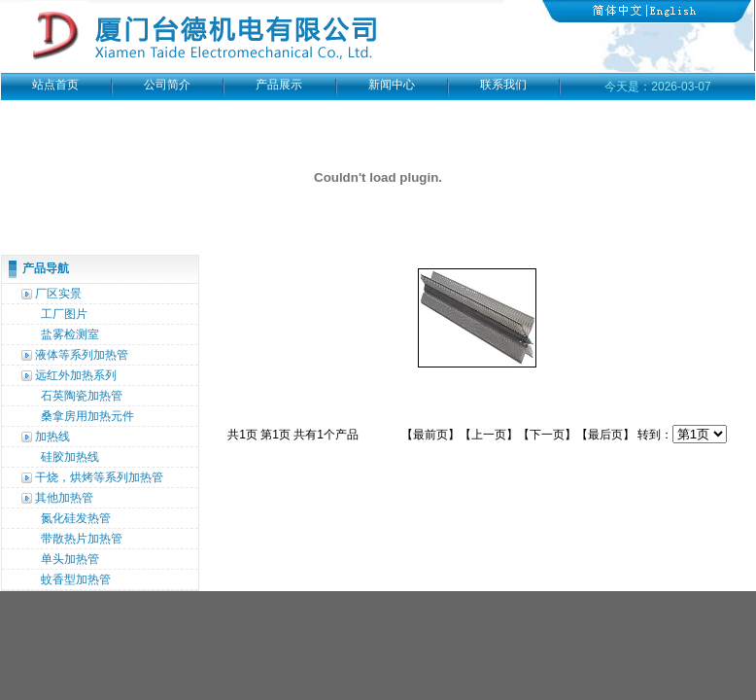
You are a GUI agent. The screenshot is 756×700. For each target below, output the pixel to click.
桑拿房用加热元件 (87, 416)
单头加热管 (70, 559)
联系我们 (503, 85)
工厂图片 (64, 314)
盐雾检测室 (70, 334)
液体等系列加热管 (82, 355)
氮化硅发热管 (76, 518)
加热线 (52, 437)
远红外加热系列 (76, 375)
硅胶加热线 (70, 457)
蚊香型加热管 (76, 579)
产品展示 (279, 85)
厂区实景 (58, 294)
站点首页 (55, 85)
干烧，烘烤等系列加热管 (99, 477)
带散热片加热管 (82, 539)
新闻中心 (392, 85)
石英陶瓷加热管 (82, 396)
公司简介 (167, 85)
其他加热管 (64, 498)
